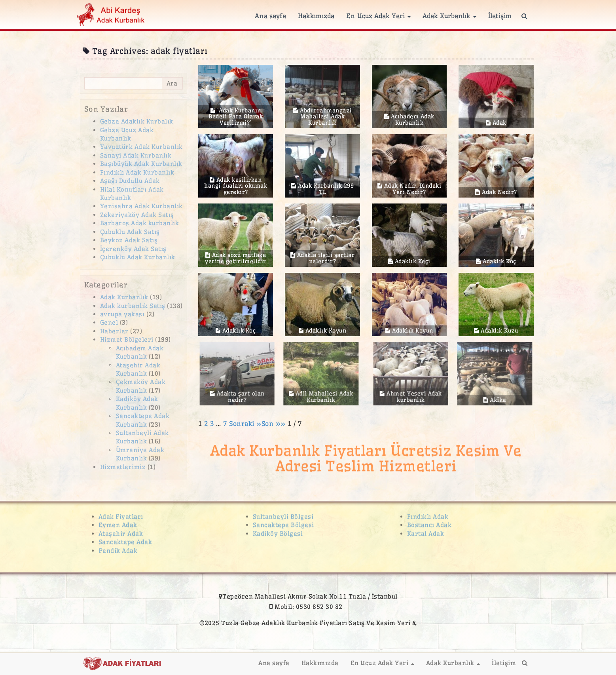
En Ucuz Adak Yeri (378, 16)
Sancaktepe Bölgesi (283, 522)
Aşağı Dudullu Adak (130, 181)
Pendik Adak (118, 547)
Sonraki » (245, 424)
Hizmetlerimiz (123, 467)
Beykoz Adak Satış (129, 240)
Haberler (114, 331)
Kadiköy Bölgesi (278, 530)
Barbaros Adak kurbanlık (140, 223)
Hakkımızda (316, 16)
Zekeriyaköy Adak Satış (137, 215)
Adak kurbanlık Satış (133, 306)
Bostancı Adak (429, 522)
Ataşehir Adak (121, 530)
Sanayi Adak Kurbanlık (136, 155)
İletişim (500, 16)
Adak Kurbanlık (449, 16)
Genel (109, 322)
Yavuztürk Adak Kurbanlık (141, 147)
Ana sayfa (270, 16)
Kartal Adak (426, 530)
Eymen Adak (118, 522)
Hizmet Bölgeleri (127, 339)
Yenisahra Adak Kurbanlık (141, 206)
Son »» (275, 424)
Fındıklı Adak (428, 513)
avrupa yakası (122, 314)
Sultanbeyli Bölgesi (283, 513)
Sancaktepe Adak (125, 539)
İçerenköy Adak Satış (133, 249)
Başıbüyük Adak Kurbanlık (141, 164)
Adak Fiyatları (121, 513)
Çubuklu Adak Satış (130, 232)
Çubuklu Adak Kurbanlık (138, 257)
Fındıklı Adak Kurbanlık (137, 172)
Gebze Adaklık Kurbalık (137, 121)
